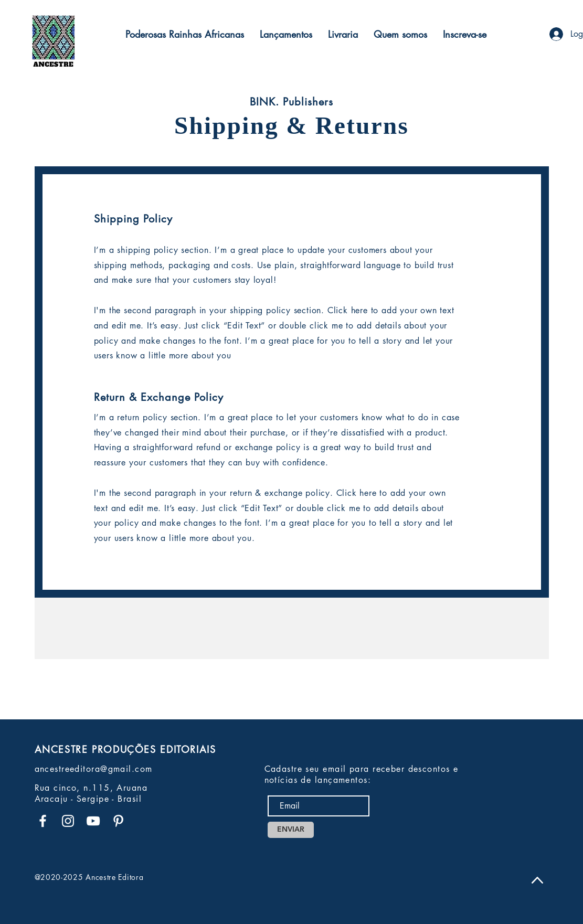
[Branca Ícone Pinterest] (118, 821)
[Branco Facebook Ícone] (43, 821)
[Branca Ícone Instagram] (68, 821)
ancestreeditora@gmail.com (94, 769)
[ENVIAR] (291, 830)
